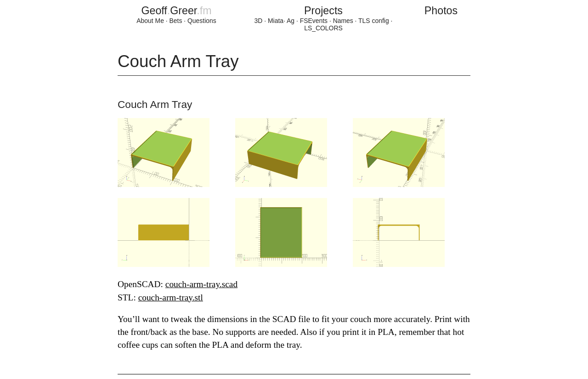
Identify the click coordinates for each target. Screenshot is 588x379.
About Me (150, 21)
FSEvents (314, 21)
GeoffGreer (176, 11)
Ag (291, 21)
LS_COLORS (323, 28)
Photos (441, 11)
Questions (202, 21)
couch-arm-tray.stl (171, 297)
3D (259, 21)
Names (343, 21)
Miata (276, 21)
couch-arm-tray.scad (201, 284)
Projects (323, 11)
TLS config (374, 21)
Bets (176, 21)
